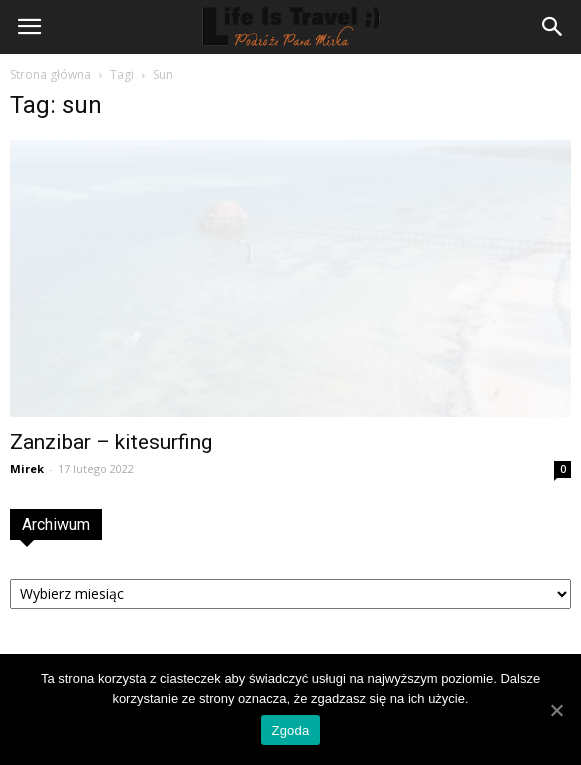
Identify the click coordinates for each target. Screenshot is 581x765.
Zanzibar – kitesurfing (111, 442)
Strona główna (50, 74)
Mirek (27, 468)
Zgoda (290, 730)
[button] (553, 27)
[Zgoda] (556, 710)
